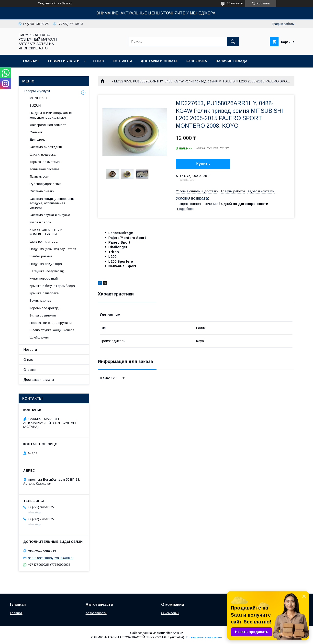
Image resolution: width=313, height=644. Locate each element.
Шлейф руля (39, 337)
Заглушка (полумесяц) (47, 271)
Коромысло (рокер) (45, 308)
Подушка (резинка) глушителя (53, 249)
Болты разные (40, 300)
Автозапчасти (96, 613)
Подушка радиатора (46, 264)
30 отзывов (235, 3)
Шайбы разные (41, 256)
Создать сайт (47, 3)
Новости (30, 350)
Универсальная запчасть (49, 125)
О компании (170, 613)
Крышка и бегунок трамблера (52, 286)
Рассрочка (197, 61)
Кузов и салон (40, 222)
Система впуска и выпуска (50, 215)
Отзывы (30, 370)
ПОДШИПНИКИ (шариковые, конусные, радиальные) (51, 115)
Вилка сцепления (43, 315)
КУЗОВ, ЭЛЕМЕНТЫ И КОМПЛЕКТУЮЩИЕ (46, 232)
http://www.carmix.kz (42, 551)
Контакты (122, 61)
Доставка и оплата (159, 61)
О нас (99, 61)
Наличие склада (231, 61)
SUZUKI (35, 106)
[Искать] (233, 42)
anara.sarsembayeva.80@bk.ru (51, 558)
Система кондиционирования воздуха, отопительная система (52, 203)
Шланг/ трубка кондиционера (52, 330)
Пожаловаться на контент (204, 637)
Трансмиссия (39, 176)
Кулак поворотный (44, 278)
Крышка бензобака (44, 293)
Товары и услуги (63, 61)
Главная (31, 61)
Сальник (36, 132)
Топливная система (44, 169)
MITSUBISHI (39, 98)
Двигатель (38, 140)
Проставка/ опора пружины (51, 323)
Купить (203, 164)
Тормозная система (45, 162)
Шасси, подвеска (43, 154)
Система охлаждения (46, 147)
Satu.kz (178, 633)
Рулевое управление (45, 184)
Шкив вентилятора (44, 242)
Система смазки (42, 191)
